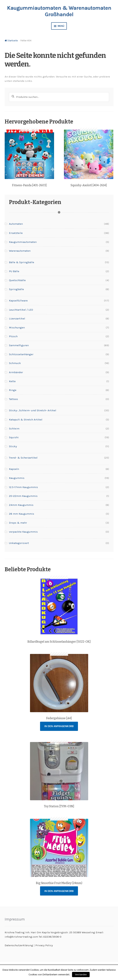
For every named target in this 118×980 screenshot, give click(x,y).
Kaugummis (17, 478)
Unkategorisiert (19, 543)
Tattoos (13, 399)
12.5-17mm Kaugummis (23, 487)
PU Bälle (14, 271)
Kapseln (14, 469)
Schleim (14, 429)
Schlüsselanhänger (21, 354)
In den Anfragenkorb (59, 726)
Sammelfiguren (19, 345)
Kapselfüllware (18, 301)
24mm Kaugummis (21, 505)
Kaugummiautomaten (23, 242)
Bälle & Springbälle (22, 262)
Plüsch (13, 336)
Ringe (13, 390)
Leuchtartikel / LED (21, 310)
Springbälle (16, 289)
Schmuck (15, 363)
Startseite (13, 41)
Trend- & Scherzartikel (23, 458)
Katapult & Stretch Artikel (26, 420)
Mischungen (17, 328)
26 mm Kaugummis (22, 514)
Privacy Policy (44, 945)
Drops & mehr (18, 523)
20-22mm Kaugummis (23, 496)
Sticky (13, 446)
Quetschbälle (17, 280)
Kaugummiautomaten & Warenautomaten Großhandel (59, 11)
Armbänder (16, 372)
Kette (12, 381)
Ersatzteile (16, 233)
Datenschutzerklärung (19, 945)
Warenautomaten (20, 251)
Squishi (14, 437)
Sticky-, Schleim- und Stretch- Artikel (33, 410)
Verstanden (81, 975)
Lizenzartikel (17, 319)
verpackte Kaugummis (23, 532)
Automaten (16, 224)
